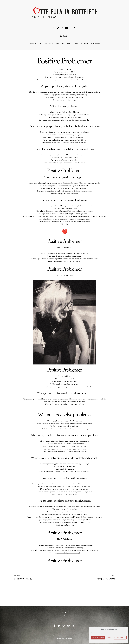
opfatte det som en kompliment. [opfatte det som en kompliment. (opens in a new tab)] (88, 259)
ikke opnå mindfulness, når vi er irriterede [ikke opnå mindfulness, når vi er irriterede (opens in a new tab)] (67, 261)
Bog (58, 44)
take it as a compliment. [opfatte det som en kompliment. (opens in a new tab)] (91, 550)
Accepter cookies (98, 638)
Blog (63, 44)
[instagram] (62, 28)
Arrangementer (96, 44)
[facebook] (53, 28)
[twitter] (58, 28)
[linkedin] (71, 28)
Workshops (84, 44)
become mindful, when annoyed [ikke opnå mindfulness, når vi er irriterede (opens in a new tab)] (68, 553)
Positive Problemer (64, 62)
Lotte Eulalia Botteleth (46, 44)
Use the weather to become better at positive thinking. (64, 548)
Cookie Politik (61, 638)
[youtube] (67, 28)
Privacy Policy (68, 638)
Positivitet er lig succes (34, 577)
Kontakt (75, 44)
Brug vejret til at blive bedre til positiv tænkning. (64, 256)
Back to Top (64, 612)
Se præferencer (120, 638)
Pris (69, 44)
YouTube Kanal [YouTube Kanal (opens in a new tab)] (66, 248)
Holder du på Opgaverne (95, 577)
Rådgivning (32, 44)
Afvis (109, 638)
